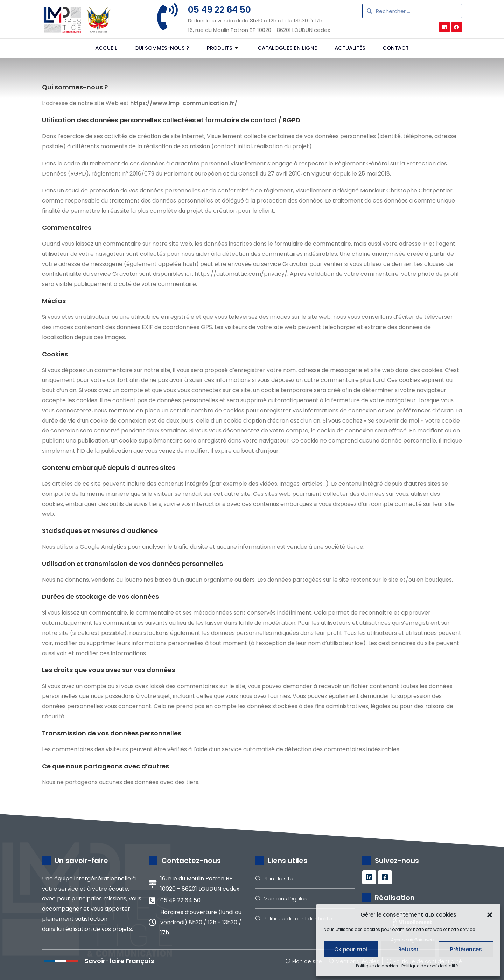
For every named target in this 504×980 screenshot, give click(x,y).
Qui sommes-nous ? (162, 48)
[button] (490, 915)
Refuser (408, 949)
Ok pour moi (351, 949)
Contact (396, 48)
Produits (222, 48)
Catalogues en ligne (287, 48)
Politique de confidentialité (430, 966)
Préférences (466, 949)
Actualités (350, 48)
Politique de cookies (377, 966)
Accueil (106, 48)
